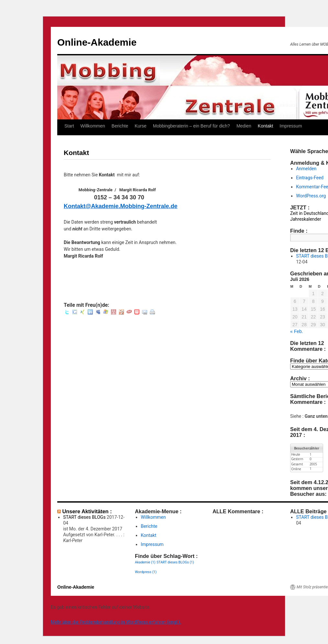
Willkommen (93, 126)
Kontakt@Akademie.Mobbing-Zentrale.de (121, 206)
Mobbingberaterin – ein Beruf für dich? (191, 126)
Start (69, 126)
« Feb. (297, 331)
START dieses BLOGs (84, 517)
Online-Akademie (97, 42)
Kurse (141, 126)
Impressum (291, 126)
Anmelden (306, 169)
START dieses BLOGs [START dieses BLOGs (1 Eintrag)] (175, 562)
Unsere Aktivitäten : (87, 511)
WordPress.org (311, 196)
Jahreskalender (306, 219)
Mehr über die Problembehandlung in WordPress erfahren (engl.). (116, 622)
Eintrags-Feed (310, 178)
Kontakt (265, 126)
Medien (244, 126)
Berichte (120, 126)
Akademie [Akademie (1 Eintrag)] (145, 562)
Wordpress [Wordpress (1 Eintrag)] (146, 572)
